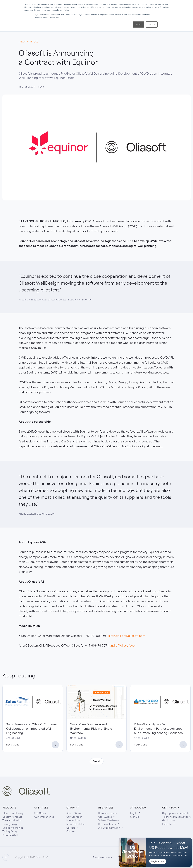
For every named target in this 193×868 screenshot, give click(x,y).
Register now (158, 861)
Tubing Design (10, 831)
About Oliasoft (75, 813)
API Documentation (111, 828)
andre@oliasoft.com (123, 645)
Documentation (109, 824)
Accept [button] (139, 24)
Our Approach (74, 817)
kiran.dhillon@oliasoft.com (127, 636)
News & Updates (75, 824)
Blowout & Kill (10, 835)
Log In (135, 813)
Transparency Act (102, 857)
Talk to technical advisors (176, 817)
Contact (71, 831)
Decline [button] (152, 24)
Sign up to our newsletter (176, 813)
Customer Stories (44, 817)
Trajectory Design (12, 820)
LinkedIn (169, 824)
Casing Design (10, 824)
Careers (72, 828)
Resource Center (108, 813)
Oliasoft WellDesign (13, 813)
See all (97, 761)
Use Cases (40, 813)
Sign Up (135, 817)
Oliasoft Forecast (12, 817)
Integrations (73, 820)
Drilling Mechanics (13, 828)
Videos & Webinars (109, 820)
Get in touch (169, 820)
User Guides (107, 817)
